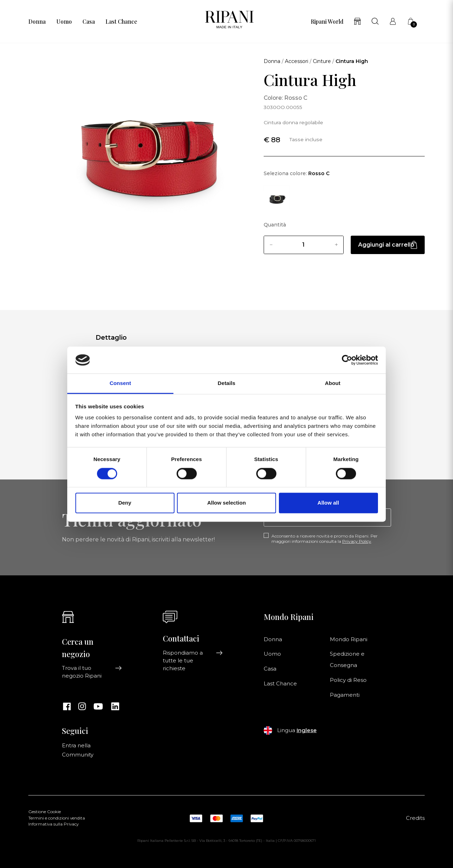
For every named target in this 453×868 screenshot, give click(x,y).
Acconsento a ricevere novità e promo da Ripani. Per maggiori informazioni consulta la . (325, 539)
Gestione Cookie (45, 812)
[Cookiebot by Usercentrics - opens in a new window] (347, 360)
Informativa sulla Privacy (53, 824)
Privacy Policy (357, 541)
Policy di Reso (348, 680)
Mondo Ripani (349, 639)
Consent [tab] (121, 383)
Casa (89, 22)
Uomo (64, 22)
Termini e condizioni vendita (57, 818)
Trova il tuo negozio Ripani (92, 672)
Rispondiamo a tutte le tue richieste (193, 661)
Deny (125, 503)
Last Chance (121, 22)
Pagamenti (345, 695)
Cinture (322, 61)
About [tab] (333, 383)
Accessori (297, 61)
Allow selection (226, 503)
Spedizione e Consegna (347, 660)
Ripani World (327, 22)
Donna (37, 22)
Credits (415, 818)
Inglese (307, 730)
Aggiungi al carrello (388, 245)
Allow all (328, 503)
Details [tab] (226, 383)
